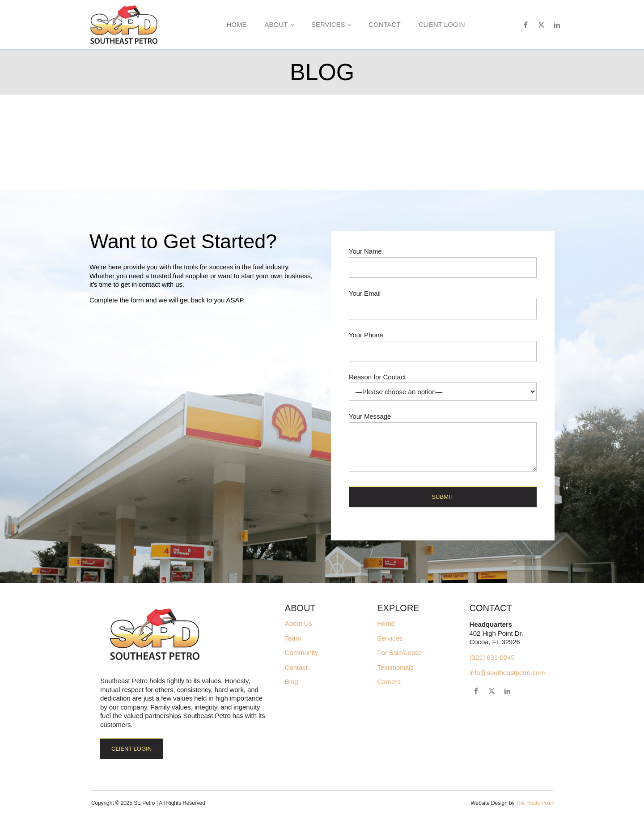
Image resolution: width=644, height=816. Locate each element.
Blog (292, 682)
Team (293, 638)
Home (236, 24)
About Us (299, 624)
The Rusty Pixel (534, 803)
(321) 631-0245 (492, 657)
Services (328, 24)
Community (302, 653)
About (276, 24)
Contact (384, 24)
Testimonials (395, 667)
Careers (389, 682)
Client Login (442, 24)
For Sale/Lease (399, 653)
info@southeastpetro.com (507, 673)
